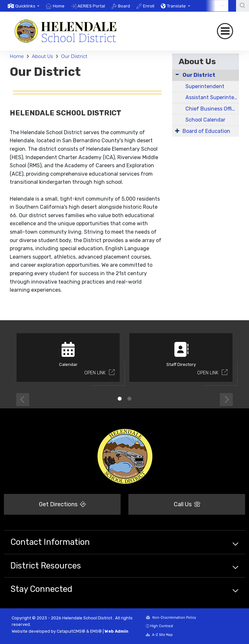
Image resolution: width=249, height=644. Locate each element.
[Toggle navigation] (225, 31)
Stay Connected (41, 589)
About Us (42, 56)
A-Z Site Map (159, 635)
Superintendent (205, 86)
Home (59, 6)
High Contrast (162, 626)
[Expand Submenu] (177, 131)
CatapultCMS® (71, 631)
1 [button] (120, 399)
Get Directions (62, 504)
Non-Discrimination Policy (171, 618)
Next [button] (226, 400)
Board (124, 6)
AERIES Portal (91, 6)
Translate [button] (177, 6)
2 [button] (129, 399)
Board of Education (206, 131)
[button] (27, 6)
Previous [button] (23, 400)
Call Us (187, 504)
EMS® (96, 631)
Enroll (149, 6)
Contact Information (50, 542)
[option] (24, 6)
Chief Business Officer (212, 109)
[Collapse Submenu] (177, 74)
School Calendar (205, 120)
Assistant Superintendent (212, 97)
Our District (74, 56)
